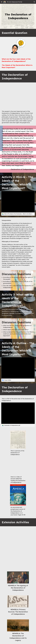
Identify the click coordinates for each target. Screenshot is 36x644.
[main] (18, 16)
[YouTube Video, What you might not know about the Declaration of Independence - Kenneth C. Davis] (18, 537)
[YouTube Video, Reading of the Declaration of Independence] (18, 466)
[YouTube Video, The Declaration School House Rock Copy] (18, 559)
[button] (2, 2)
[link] (18, 203)
